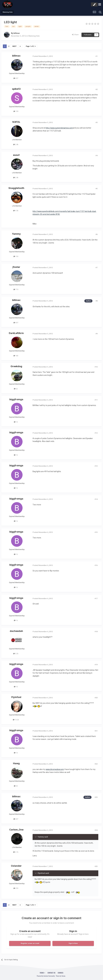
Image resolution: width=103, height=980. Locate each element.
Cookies (61, 973)
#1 (97, 56)
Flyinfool (16, 697)
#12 (96, 433)
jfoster (16, 267)
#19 (96, 665)
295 (16, 888)
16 (16, 422)
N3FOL (16, 122)
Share (75, 35)
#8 (97, 301)
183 (16, 356)
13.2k (16, 720)
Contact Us (51, 973)
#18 (96, 632)
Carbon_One (16, 829)
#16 (96, 565)
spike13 (16, 89)
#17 (96, 598)
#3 (97, 122)
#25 (96, 866)
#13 (96, 466)
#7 (97, 268)
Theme (43, 973)
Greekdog (16, 366)
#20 (96, 698)
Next (14, 46)
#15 (96, 532)
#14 (96, 499)
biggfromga (16, 399)
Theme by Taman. (61, 976)
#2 (97, 89)
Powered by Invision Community (46, 976)
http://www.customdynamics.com (60, 128)
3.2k (16, 653)
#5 (97, 189)
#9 (97, 334)
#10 (96, 367)
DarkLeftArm (16, 333)
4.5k (16, 211)
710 (16, 289)
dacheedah (16, 631)
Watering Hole (34, 36)
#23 (96, 797)
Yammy (16, 234)
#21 (96, 731)
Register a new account (30, 943)
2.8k (16, 144)
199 (16, 111)
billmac (17, 33)
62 (16, 389)
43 (16, 786)
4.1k (16, 852)
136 (16, 256)
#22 (96, 764)
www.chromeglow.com (55, 769)
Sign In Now (73, 943)
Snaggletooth (16, 188)
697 (16, 78)
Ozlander (16, 866)
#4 (97, 156)
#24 (96, 830)
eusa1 (16, 155)
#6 (97, 234)
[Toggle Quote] (36, 837)
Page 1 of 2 (31, 46)
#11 (96, 400)
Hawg (16, 763)
